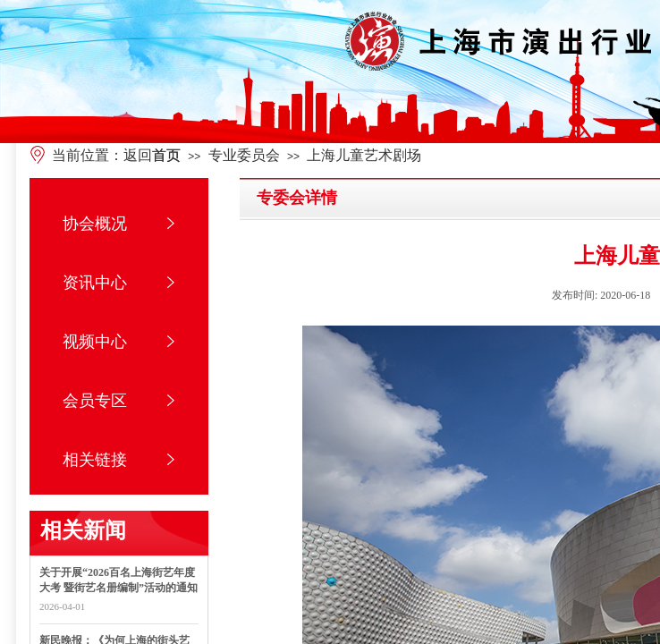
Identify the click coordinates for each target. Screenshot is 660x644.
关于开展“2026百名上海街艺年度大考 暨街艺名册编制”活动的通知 (118, 580)
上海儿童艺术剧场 (364, 155)
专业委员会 (244, 155)
